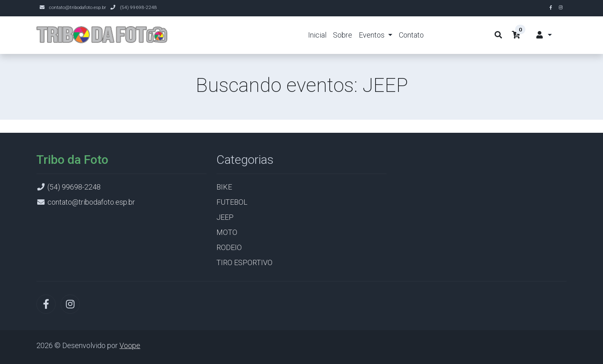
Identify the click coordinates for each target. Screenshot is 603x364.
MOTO (227, 232)
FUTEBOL (232, 202)
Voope (130, 345)
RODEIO (229, 247)
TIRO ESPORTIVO (244, 262)
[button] (543, 35)
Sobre (343, 35)
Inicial (317, 35)
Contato (411, 35)
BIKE (224, 187)
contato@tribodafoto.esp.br (78, 7)
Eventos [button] (372, 35)
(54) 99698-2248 (138, 7)
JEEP (225, 217)
